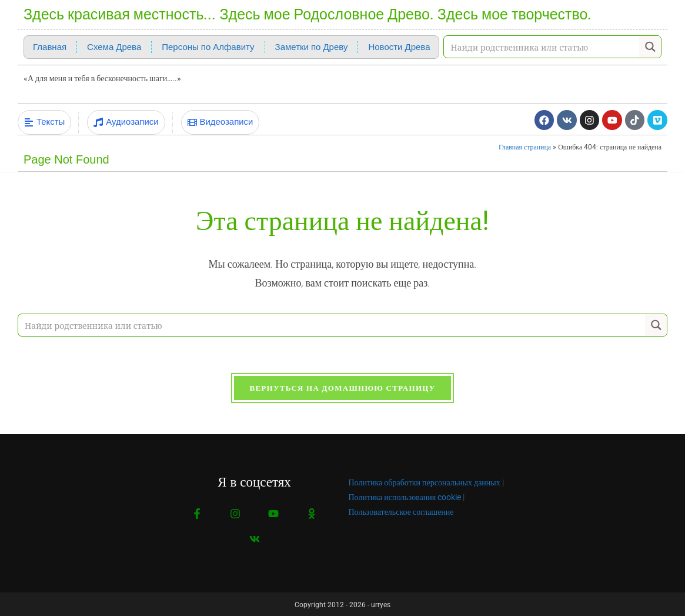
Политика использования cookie (405, 496)
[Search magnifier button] (650, 47)
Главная (50, 47)
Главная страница (525, 145)
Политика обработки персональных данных (425, 481)
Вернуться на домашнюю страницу (342, 387)
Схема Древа (114, 47)
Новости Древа (399, 47)
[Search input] (542, 47)
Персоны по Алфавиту (208, 47)
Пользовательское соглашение (401, 511)
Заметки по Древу (312, 47)
